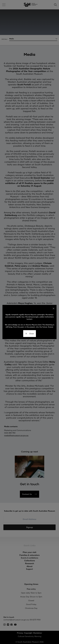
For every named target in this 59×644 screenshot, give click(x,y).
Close (30, 334)
